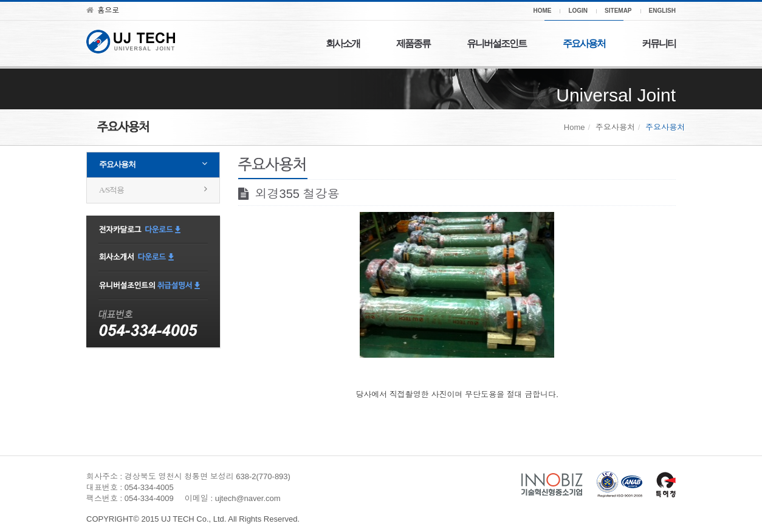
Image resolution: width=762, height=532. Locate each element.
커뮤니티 (659, 43)
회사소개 (343, 43)
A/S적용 (112, 190)
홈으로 (103, 10)
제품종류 (413, 43)
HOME (542, 11)
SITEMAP (618, 11)
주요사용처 (584, 43)
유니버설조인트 (496, 43)
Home (575, 127)
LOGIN (578, 11)
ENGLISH (662, 11)
